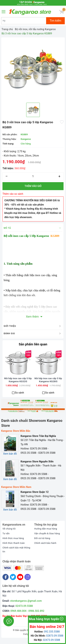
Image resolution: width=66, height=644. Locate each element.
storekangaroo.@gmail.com (26, 605)
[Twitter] (13, 582)
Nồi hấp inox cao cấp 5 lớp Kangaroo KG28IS (48, 384)
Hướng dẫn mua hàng (46, 533)
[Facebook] (6, 582)
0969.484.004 (18, 615)
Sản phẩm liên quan (33, 344)
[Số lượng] (33, 176)
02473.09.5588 (24, 610)
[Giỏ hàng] (62, 12)
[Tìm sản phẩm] (24, 21)
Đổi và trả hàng (42, 543)
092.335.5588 (52, 632)
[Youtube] (20, 582)
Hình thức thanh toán (14, 547)
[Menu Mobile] (4, 11)
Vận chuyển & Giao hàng (47, 538)
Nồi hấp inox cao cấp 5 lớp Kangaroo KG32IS (18, 384)
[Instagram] (28, 582)
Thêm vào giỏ (33, 186)
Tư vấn (6, 538)
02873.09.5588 (55, 636)
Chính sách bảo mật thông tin (16, 554)
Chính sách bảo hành (45, 547)
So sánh (20, 397)
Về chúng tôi (9, 533)
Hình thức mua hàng (13, 543)
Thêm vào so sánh (13, 194)
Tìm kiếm (55, 21)
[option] (33, 69)
